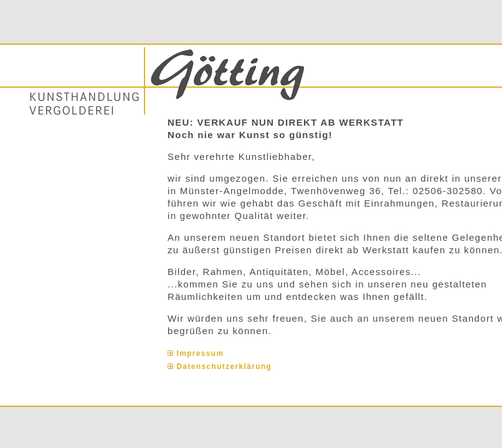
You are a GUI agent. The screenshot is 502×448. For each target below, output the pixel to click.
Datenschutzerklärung (225, 366)
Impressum (201, 353)
